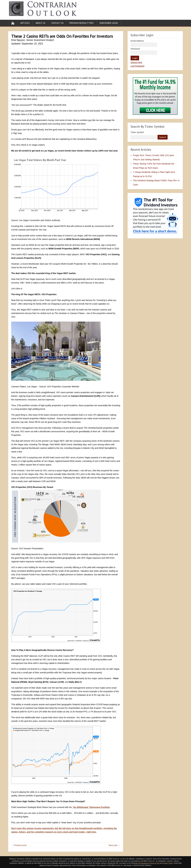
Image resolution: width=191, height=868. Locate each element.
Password (135, 49)
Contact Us (57, 23)
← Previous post (19, 845)
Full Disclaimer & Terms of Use (149, 863)
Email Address (137, 41)
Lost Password (137, 66)
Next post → (114, 845)
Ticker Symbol (137, 132)
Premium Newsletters (81, 23)
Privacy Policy (168, 863)
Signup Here (136, 62)
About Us (40, 23)
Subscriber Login (109, 23)
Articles (25, 23)
